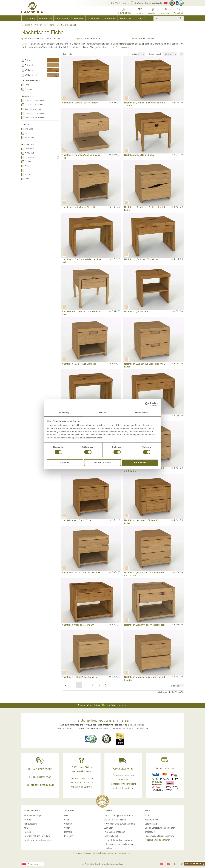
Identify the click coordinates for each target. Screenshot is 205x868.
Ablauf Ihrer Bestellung (115, 820)
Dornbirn (68, 832)
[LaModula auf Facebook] (175, 864)
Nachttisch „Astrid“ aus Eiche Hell (79, 207)
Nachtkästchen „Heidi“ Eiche (139, 155)
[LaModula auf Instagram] (182, 864)
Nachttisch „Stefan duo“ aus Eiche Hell (82, 573)
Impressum (150, 832)
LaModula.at (27, 25)
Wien (67, 816)
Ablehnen (65, 462)
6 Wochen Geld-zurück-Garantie (120, 824)
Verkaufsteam (30, 824)
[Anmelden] (166, 10)
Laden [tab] (24, 125)
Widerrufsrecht (152, 820)
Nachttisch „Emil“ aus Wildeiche (141, 259)
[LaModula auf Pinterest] (168, 864)
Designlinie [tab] (26, 96)
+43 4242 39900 (40, 769)
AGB (147, 816)
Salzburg (68, 824)
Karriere (28, 832)
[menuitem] (29, 18)
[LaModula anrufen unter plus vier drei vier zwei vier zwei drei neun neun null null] (123, 11)
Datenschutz (151, 824)
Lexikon (108, 848)
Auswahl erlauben (103, 462)
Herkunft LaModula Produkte (118, 840)
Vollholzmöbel (41, 25)
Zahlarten (109, 828)
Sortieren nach (155, 54)
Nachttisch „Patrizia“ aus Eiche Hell (80, 677)
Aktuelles (28, 828)
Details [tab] (102, 412)
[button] (120, 3)
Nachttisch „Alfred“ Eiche (137, 311)
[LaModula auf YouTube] (162, 864)
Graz (67, 820)
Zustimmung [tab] (63, 412)
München (69, 836)
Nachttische (54, 25)
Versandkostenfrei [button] (123, 769)
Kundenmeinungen (33, 816)
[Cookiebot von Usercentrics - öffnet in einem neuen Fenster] (147, 404)
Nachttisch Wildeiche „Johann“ (78, 625)
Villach (67, 828)
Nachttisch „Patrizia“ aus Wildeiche (80, 103)
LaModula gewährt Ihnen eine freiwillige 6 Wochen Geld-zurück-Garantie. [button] (82, 783)
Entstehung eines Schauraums (39, 840)
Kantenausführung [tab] (30, 81)
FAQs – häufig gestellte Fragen (119, 816)
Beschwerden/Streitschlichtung (160, 836)
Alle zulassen (140, 462)
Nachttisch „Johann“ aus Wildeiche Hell (145, 625)
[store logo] (33, 8)
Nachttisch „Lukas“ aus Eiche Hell (79, 364)
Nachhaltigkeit (111, 836)
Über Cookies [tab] (142, 412)
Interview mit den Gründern (37, 836)
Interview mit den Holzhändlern (119, 844)
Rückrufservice (40, 777)
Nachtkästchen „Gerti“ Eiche (77, 520)
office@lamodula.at (40, 785)
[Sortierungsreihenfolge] (181, 54)
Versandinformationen (115, 832)
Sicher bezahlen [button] (165, 768)
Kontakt (28, 820)
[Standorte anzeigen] (153, 10)
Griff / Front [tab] (27, 145)
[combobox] (169, 18)
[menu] (86, 18)
